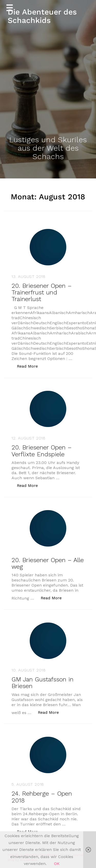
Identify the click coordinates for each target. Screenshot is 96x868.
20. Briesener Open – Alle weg (48, 563)
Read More (30, 366)
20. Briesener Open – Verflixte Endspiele (42, 451)
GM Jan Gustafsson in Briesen (42, 683)
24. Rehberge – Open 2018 (42, 797)
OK (57, 864)
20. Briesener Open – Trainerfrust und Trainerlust (42, 293)
